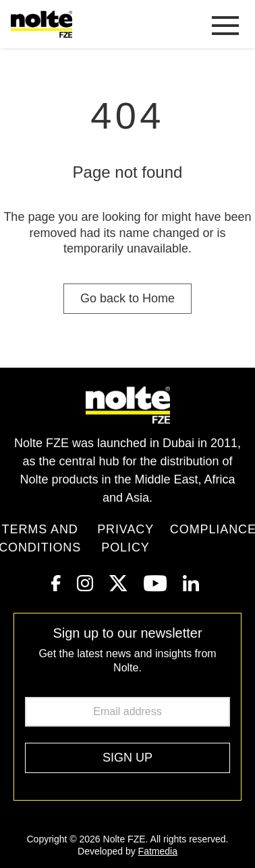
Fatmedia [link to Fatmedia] (158, 851)
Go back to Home (128, 298)
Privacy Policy (125, 538)
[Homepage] (44, 24)
